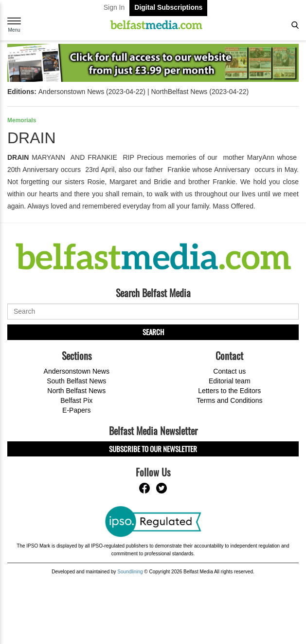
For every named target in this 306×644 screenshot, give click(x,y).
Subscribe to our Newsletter (153, 449)
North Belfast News (76, 391)
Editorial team (230, 381)
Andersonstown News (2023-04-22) (92, 92)
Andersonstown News (77, 371)
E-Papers (76, 410)
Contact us (229, 371)
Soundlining (130, 572)
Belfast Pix (76, 400)
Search (153, 332)
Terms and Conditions (229, 400)
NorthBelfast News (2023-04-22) (200, 92)
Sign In (114, 7)
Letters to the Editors (229, 391)
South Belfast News (76, 381)
